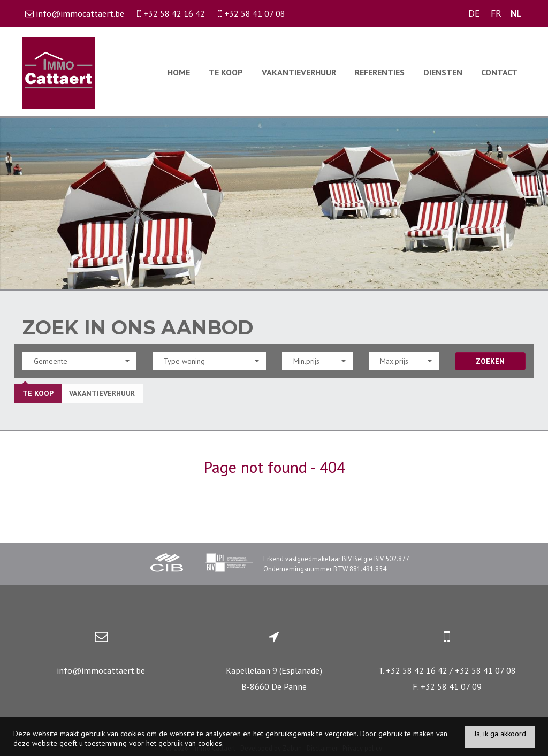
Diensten (443, 72)
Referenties (380, 72)
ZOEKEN (490, 361)
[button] (79, 361)
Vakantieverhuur (299, 72)
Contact (499, 72)
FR (496, 13)
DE (474, 13)
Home (179, 72)
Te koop (226, 72)
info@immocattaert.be (101, 670)
